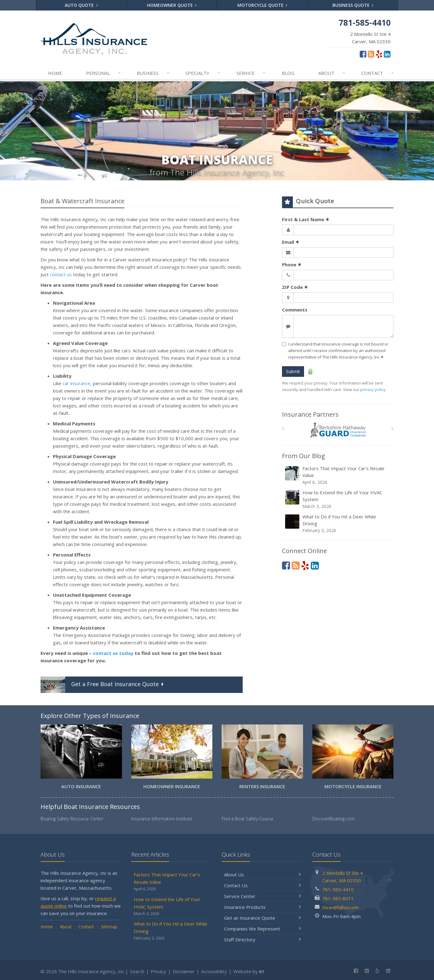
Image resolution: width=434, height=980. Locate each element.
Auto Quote (81, 5)
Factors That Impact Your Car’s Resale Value (338, 475)
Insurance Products (262, 907)
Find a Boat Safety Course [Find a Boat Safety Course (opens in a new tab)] (247, 819)
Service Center (262, 896)
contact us (61, 274)
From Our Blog (304, 456)
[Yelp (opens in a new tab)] (379, 54)
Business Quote (353, 5)
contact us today (113, 653)
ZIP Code (295, 287)
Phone (292, 264)
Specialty (203, 73)
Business (153, 73)
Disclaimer (184, 971)
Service (251, 73)
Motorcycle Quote (263, 5)
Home (55, 73)
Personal (104, 73)
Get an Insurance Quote (262, 918)
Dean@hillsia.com (341, 907)
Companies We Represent (262, 929)
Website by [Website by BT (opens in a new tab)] (249, 971)
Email (291, 242)
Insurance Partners (310, 414)
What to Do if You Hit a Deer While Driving (338, 524)
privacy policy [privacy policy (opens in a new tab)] (373, 389)
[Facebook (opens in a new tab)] (363, 54)
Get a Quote (103, 685)
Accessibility (214, 971)
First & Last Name (306, 219)
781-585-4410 (338, 889)
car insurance (76, 383)
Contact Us (262, 885)
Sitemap (109, 927)
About (332, 73)
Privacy (158, 971)
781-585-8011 (338, 898)
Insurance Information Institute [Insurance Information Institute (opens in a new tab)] (162, 819)
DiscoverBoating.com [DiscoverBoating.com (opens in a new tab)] (333, 819)
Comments (295, 310)
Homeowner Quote (172, 5)
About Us (262, 875)
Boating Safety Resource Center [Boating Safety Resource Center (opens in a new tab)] (72, 819)
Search (137, 971)
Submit (293, 371)
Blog (288, 73)
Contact (378, 73)
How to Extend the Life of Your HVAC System (338, 499)
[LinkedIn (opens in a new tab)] (387, 54)
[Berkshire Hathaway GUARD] (338, 430)
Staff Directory (262, 939)
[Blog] (371, 54)
